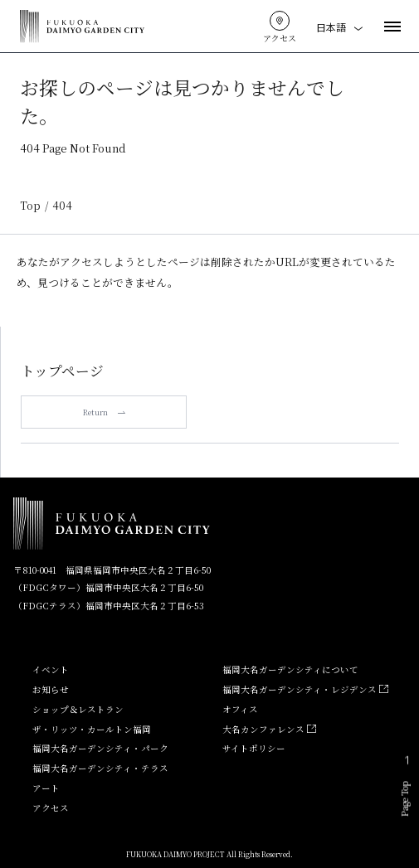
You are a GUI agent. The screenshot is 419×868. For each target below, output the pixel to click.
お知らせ (51, 689)
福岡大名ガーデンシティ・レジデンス (305, 689)
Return (104, 412)
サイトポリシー (254, 748)
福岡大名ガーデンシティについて (290, 669)
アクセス (51, 808)
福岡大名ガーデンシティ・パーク (100, 748)
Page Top (405, 789)
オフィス (240, 709)
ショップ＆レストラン (78, 709)
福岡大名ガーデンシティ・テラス (100, 768)
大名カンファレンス (269, 729)
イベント (51, 669)
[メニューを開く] (392, 27)
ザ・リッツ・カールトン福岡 (92, 729)
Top (30, 206)
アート (46, 788)
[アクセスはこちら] (280, 21)
